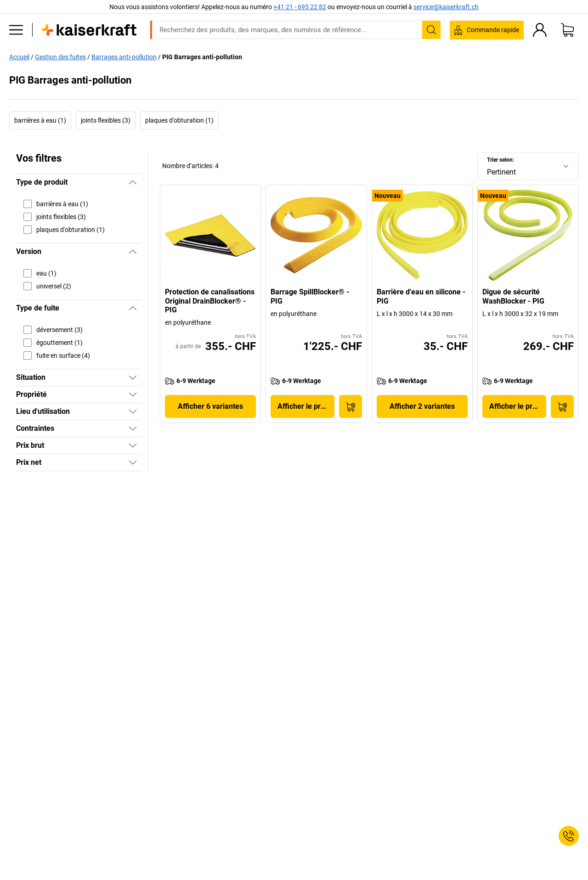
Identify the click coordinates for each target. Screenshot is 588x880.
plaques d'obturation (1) (179, 120)
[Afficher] (133, 378)
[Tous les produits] (16, 30)
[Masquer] (133, 182)
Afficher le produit (306, 406)
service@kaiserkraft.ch (446, 7)
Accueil (19, 57)
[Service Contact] (569, 836)
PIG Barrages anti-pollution (202, 57)
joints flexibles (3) (106, 120)
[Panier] (567, 30)
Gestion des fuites (60, 57)
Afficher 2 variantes (422, 406)
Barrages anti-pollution (124, 57)
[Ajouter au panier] (351, 406)
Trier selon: (500, 160)
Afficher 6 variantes (210, 406)
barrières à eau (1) (40, 120)
